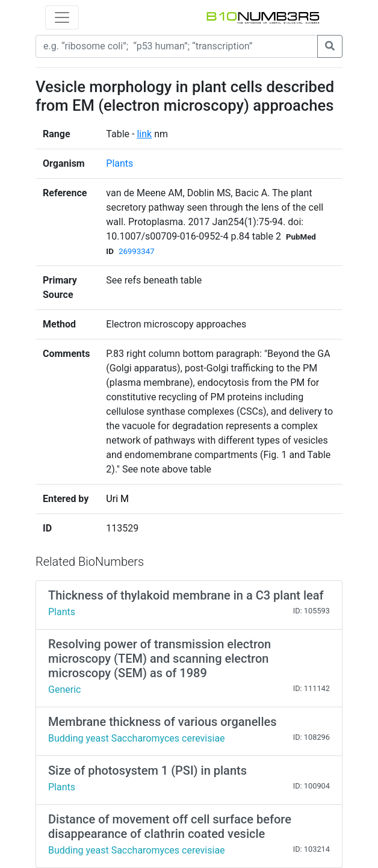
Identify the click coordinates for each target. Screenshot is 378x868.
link (144, 134)
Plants (119, 163)
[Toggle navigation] (62, 17)
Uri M (117, 499)
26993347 (137, 251)
